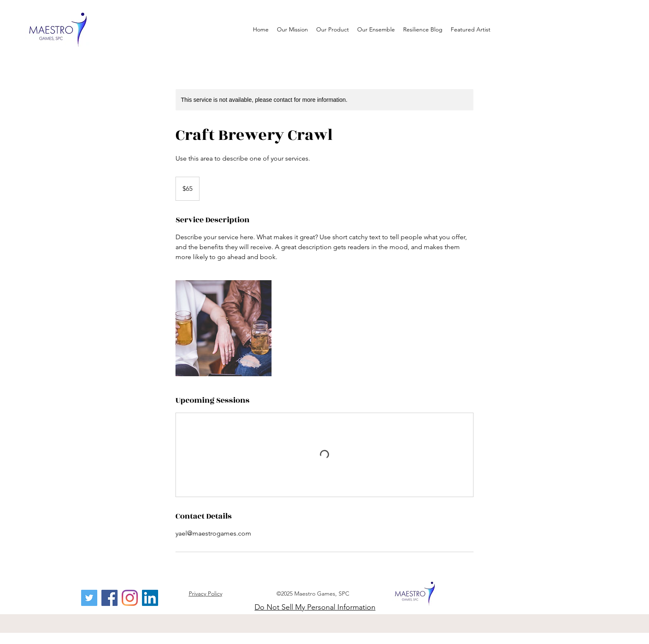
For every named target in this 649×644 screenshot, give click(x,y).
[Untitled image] (224, 328)
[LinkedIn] (150, 598)
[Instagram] (130, 598)
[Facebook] (109, 598)
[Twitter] (89, 598)
